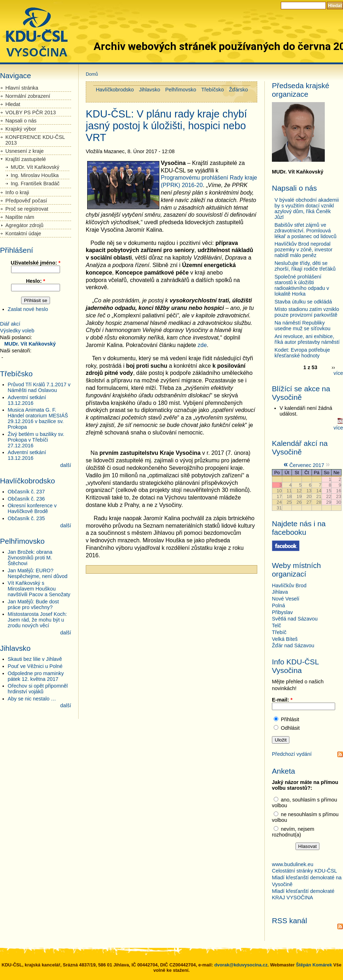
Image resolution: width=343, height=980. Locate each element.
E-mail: (282, 700)
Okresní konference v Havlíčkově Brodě (32, 508)
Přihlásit (286, 719)
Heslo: (36, 281)
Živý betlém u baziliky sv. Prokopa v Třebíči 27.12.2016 (36, 440)
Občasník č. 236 (26, 499)
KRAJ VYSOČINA (292, 898)
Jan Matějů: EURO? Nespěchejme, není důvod (38, 573)
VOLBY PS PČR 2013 (31, 112)
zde (202, 345)
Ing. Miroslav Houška (35, 175)
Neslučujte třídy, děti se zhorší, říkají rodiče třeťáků (305, 266)
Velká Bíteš (285, 639)
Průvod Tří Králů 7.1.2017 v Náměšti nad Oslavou (39, 387)
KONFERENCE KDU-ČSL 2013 (35, 140)
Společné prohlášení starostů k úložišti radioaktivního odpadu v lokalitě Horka (302, 285)
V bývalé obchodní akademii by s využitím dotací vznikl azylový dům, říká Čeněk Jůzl (307, 208)
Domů (92, 74)
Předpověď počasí (26, 201)
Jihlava (280, 592)
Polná (279, 605)
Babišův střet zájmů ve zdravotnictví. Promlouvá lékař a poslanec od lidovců (305, 231)
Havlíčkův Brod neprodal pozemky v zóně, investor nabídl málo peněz (303, 250)
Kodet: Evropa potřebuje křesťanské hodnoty (302, 353)
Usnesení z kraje (24, 151)
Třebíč (279, 632)
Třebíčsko (212, 90)
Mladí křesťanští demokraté (303, 891)
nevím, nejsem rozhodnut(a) (293, 832)
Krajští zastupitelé (26, 159)
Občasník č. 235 (26, 518)
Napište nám (20, 217)
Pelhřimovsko (181, 90)
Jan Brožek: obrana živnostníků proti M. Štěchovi (30, 558)
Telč (277, 625)
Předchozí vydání (292, 754)
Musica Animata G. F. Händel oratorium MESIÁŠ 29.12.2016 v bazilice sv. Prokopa (38, 418)
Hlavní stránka (22, 88)
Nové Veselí (286, 599)
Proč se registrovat (27, 209)
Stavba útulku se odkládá (303, 302)
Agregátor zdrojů (24, 225)
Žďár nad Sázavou (293, 645)
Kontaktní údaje (23, 233)
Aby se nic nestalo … (32, 699)
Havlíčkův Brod (289, 586)
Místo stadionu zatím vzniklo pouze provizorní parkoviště (307, 312)
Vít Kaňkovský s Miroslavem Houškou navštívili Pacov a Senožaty (39, 589)
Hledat (13, 104)
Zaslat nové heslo (28, 309)
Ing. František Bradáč (35, 184)
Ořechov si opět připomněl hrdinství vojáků (38, 689)
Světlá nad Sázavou (295, 619)
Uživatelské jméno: (36, 263)
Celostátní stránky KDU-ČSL (305, 871)
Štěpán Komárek (314, 965)
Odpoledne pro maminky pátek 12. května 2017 (36, 676)
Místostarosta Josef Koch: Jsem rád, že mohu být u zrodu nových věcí (38, 620)
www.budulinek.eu (293, 864)
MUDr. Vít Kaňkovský (35, 167)
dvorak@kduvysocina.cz (241, 965)
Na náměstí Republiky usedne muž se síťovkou (302, 326)
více (338, 373)
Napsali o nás (21, 121)
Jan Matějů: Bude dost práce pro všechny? (33, 604)
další (66, 465)
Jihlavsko (150, 90)
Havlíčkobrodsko (115, 90)
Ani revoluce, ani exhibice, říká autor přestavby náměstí (307, 339)
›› (333, 367)
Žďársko (238, 90)
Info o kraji (17, 192)
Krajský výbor (21, 129)
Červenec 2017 (307, 465)
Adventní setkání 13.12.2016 (27, 400)
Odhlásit (287, 728)
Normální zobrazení (28, 96)
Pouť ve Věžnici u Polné (35, 666)
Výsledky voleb (17, 331)
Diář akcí (10, 324)
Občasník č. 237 (26, 492)
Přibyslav (282, 612)
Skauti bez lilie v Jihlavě (35, 659)
